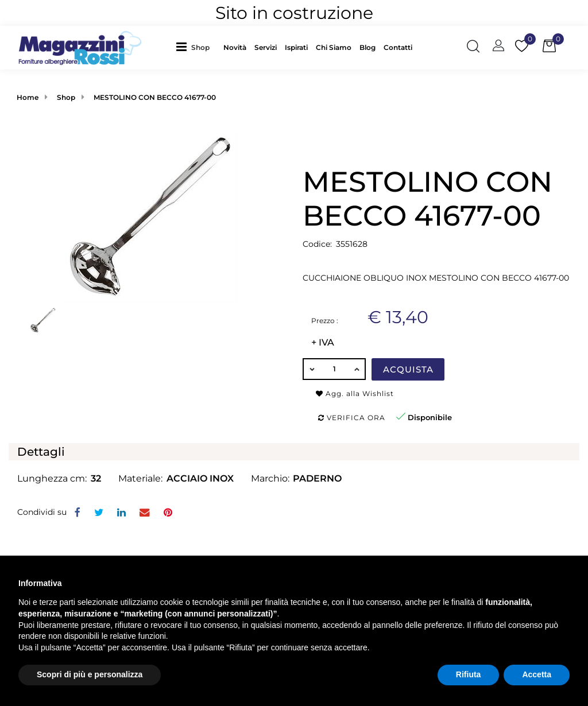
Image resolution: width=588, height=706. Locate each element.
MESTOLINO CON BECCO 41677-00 (155, 97)
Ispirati (296, 47)
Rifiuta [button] (469, 674)
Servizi (266, 47)
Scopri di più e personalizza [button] (90, 674)
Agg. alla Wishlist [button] (355, 393)
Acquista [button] (408, 369)
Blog (367, 47)
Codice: (317, 244)
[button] (203, 47)
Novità (235, 47)
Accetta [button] (537, 674)
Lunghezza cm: (52, 478)
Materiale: (140, 478)
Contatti (398, 47)
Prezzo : (325, 321)
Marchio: (270, 478)
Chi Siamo (334, 47)
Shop (200, 47)
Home (28, 97)
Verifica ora (352, 418)
